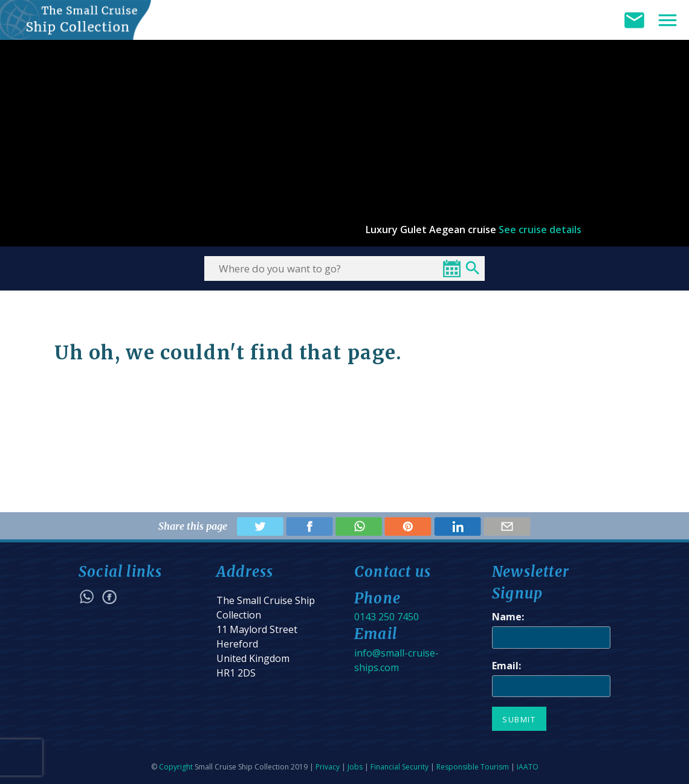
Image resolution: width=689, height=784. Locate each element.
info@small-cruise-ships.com (396, 660)
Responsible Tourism (473, 767)
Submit (519, 719)
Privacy (328, 767)
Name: (508, 617)
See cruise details (540, 230)
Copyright (176, 767)
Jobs (355, 767)
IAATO (528, 767)
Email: (506, 666)
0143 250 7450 (387, 617)
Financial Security (399, 767)
